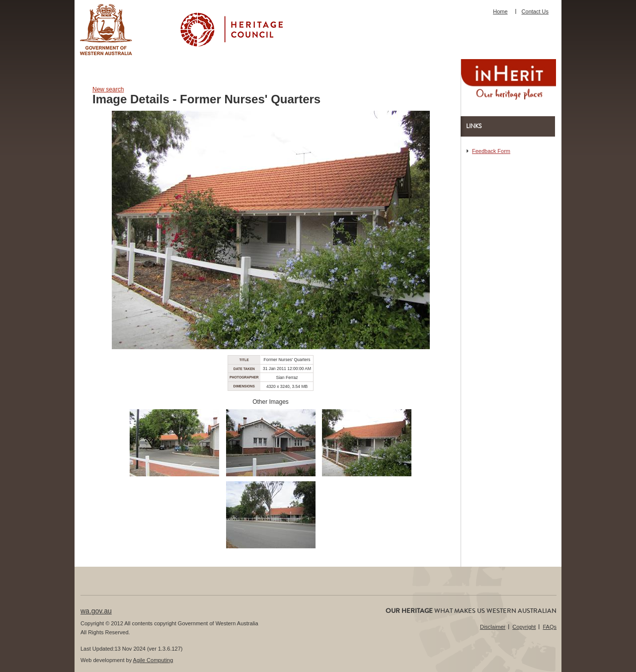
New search (108, 89)
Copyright (524, 627)
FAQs (550, 627)
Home (500, 11)
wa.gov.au (96, 611)
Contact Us (535, 11)
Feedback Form (491, 151)
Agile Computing (153, 660)
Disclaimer (493, 627)
